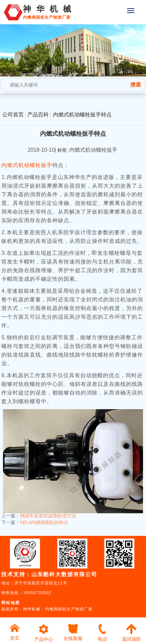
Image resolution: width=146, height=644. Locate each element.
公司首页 (13, 115)
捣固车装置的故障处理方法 (48, 513)
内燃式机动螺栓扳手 (27, 165)
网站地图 (11, 603)
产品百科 (38, 115)
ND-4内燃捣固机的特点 (44, 520)
